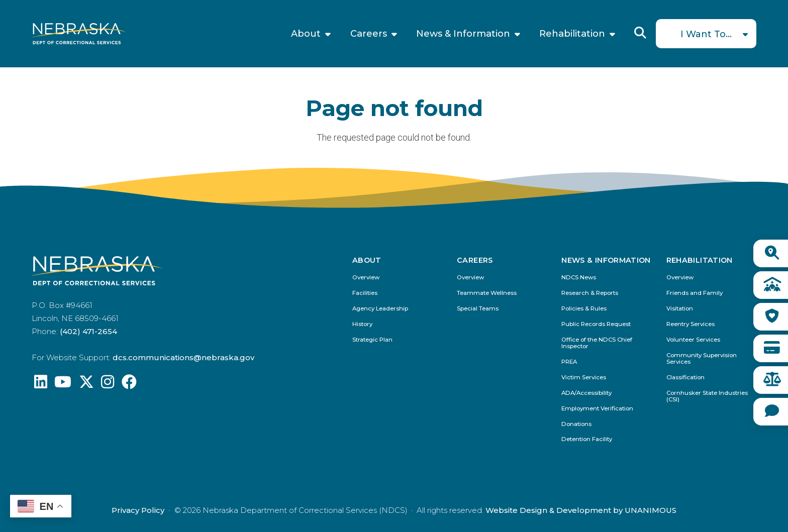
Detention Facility (587, 439)
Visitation (680, 309)
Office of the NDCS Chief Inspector (597, 343)
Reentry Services (691, 324)
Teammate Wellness (487, 293)
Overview (366, 278)
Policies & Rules (584, 309)
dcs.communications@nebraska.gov (183, 357)
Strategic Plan (372, 340)
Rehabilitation (572, 34)
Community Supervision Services (702, 359)
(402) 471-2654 (88, 331)
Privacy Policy (138, 510)
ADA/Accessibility (586, 393)
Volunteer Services (693, 340)
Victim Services (584, 378)
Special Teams (478, 309)
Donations (576, 424)
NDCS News (579, 278)
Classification (685, 378)
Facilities (365, 293)
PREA (569, 362)
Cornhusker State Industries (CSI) (707, 396)
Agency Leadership (380, 309)
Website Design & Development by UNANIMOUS (581, 510)
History (362, 324)
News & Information (463, 34)
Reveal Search (640, 33)
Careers (369, 34)
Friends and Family (695, 293)
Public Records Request (596, 324)
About (306, 34)
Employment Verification (597, 409)
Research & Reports (590, 293)
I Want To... (706, 34)
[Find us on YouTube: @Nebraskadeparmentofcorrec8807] (63, 385)
